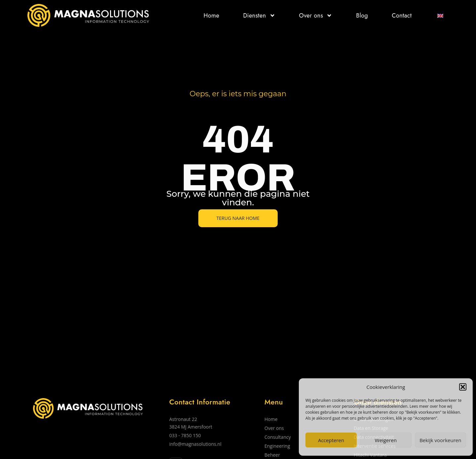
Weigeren (386, 440)
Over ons (316, 16)
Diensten (259, 16)
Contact (402, 16)
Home (212, 16)
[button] (463, 387)
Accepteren (331, 440)
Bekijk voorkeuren (440, 440)
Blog (362, 16)
